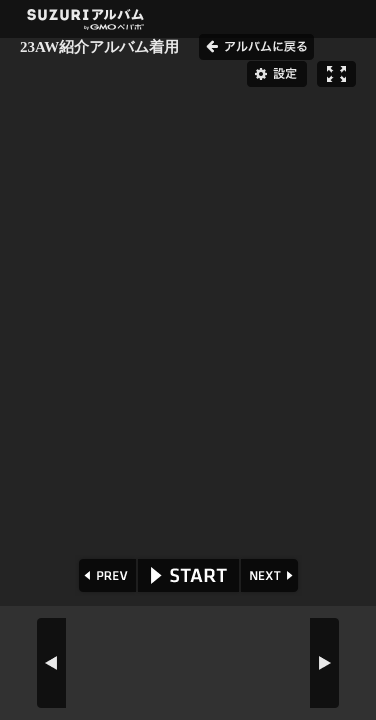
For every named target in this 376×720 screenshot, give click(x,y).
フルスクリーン (336, 74)
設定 (277, 74)
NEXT (271, 575)
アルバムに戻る (256, 47)
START (188, 575)
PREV (105, 575)
